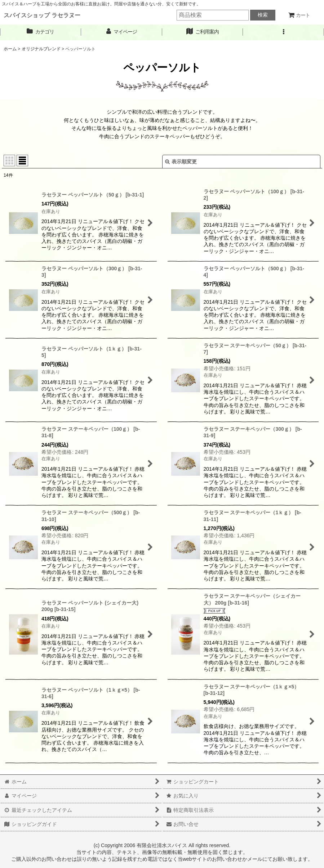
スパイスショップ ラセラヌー (42, 15)
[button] (283, 32)
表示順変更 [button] (181, 162)
